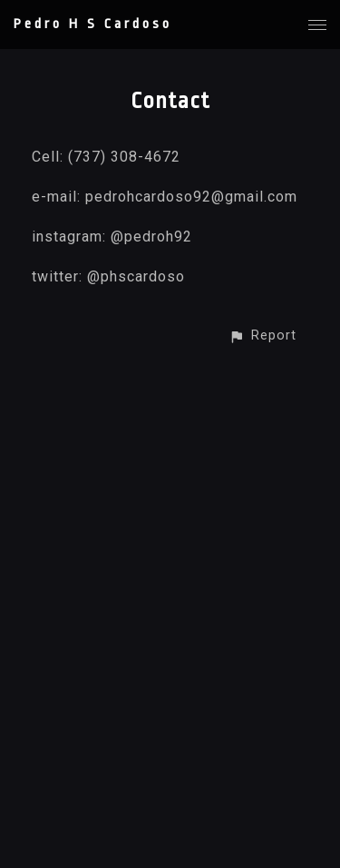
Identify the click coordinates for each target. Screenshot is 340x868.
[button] (262, 335)
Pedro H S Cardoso (93, 24)
